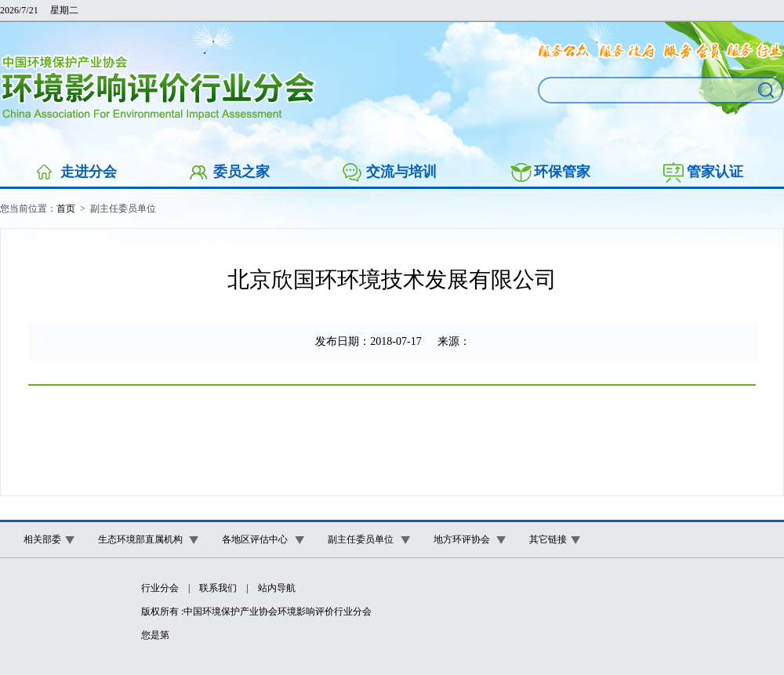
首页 (66, 209)
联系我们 (218, 588)
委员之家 (241, 172)
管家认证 (715, 172)
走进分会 (89, 172)
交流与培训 (401, 172)
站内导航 (277, 588)
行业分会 (160, 588)
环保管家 (562, 172)
